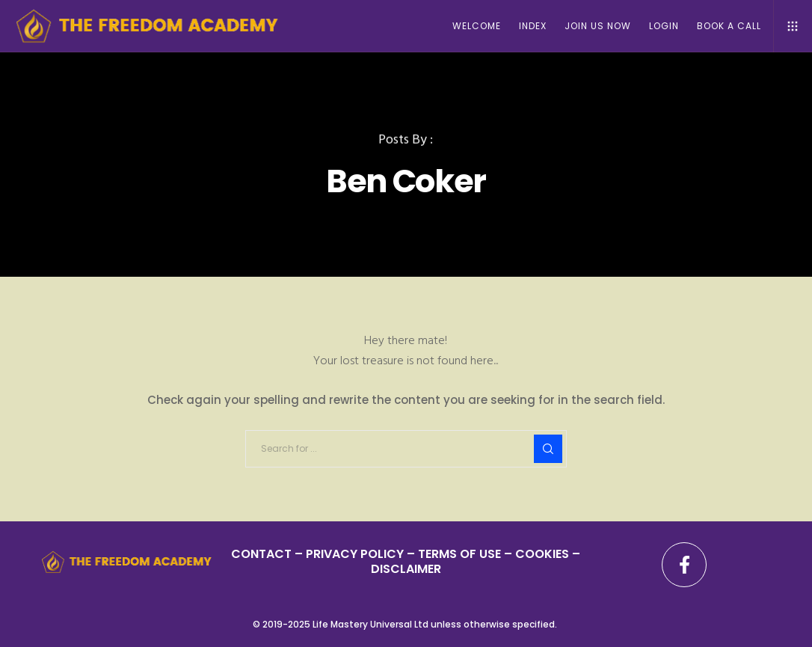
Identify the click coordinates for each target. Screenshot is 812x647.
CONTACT (261, 554)
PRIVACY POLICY (356, 554)
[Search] (548, 449)
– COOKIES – (541, 554)
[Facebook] (684, 565)
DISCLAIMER (406, 569)
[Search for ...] (406, 449)
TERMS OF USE (459, 554)
